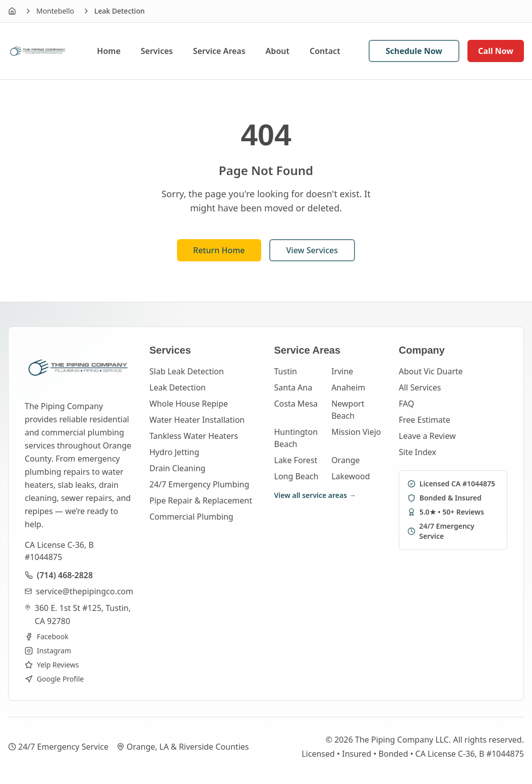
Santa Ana (293, 387)
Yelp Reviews (52, 665)
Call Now (496, 51)
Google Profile (54, 679)
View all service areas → (315, 495)
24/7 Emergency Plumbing (199, 484)
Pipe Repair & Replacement (201, 500)
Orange (346, 460)
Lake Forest (296, 460)
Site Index (418, 452)
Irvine (342, 371)
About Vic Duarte (431, 371)
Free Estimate (425, 420)
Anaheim (348, 387)
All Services (420, 387)
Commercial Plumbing (191, 517)
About (278, 51)
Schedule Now (414, 51)
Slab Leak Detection (187, 371)
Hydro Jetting (174, 452)
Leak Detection (178, 387)
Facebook (47, 636)
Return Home (219, 250)
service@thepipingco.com (84, 591)
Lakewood (350, 476)
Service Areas (219, 51)
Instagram (48, 651)
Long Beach (297, 476)
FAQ (406, 404)
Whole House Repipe (189, 404)
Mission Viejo (356, 432)
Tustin (286, 371)
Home (109, 51)
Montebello (55, 11)
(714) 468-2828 (65, 575)
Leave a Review (427, 436)
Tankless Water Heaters (194, 436)
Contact (325, 51)
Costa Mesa (296, 404)
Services (157, 51)
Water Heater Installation (197, 420)
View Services (312, 250)
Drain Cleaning (177, 468)
